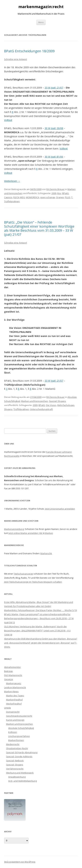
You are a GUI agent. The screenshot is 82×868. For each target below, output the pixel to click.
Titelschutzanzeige (23, 574)
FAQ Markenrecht (13, 675)
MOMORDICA (33, 197)
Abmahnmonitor (12, 667)
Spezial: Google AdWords (19, 756)
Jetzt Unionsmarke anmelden (60, 509)
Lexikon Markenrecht (15, 687)
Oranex (60, 197)
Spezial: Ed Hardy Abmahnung (22, 752)
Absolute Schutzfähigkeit (21, 728)
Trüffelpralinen (12, 201)
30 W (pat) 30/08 (54, 128)
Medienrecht (13, 744)
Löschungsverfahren (19, 736)
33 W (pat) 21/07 (54, 88)
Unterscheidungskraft (41, 409)
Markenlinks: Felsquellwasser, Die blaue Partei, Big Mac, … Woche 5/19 (40, 610)
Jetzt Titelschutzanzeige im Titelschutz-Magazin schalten (33, 582)
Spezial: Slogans (57, 401)
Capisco (8, 197)
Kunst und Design (15, 720)
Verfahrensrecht (15, 769)
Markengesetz (14, 683)
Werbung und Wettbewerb (20, 773)
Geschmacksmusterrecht (19, 716)
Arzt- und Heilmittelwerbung (23, 781)
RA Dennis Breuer (55, 189)
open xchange (48, 197)
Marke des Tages (15, 696)
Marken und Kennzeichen (35, 401)
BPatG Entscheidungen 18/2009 (29, 51)
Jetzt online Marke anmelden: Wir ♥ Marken (31, 533)
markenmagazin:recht (41, 7)
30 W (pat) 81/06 (54, 157)
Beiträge (8, 671)
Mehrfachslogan (66, 405)
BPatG (65, 193)
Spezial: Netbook (15, 761)
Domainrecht (13, 712)
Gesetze (9, 679)
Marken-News (11, 691)
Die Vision (51, 405)
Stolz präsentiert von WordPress (20, 862)
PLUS (68, 197)
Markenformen (16, 740)
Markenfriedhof (14, 700)
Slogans (8, 409)
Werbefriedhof (14, 704)
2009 (54, 193)
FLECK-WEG (19, 197)
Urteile (8, 708)
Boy (59, 193)
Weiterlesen (12, 181)
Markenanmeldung (14, 529)
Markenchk (46, 553)
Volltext (8, 120)
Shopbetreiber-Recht (17, 748)
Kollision (13, 732)
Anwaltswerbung (17, 777)
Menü (41, 22)
